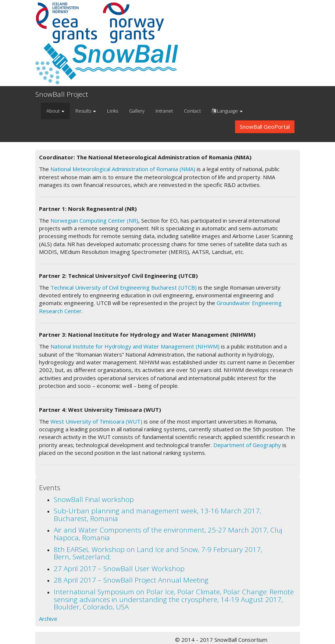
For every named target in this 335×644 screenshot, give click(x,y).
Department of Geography (247, 445)
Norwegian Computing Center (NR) (94, 220)
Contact (192, 111)
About (55, 111)
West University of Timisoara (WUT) (96, 421)
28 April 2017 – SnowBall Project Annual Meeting (131, 580)
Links (113, 111)
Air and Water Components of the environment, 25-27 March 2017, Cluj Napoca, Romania (168, 534)
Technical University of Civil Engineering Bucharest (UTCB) (124, 287)
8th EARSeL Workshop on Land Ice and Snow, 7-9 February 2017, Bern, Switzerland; (158, 553)
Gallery (137, 111)
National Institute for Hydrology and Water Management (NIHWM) (135, 346)
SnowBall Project (62, 94)
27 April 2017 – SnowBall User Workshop (119, 569)
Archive (48, 619)
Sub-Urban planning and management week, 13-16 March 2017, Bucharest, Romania (157, 515)
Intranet (164, 111)
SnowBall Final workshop (94, 499)
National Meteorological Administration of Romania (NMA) (123, 169)
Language (227, 111)
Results (86, 111)
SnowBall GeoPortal (265, 127)
